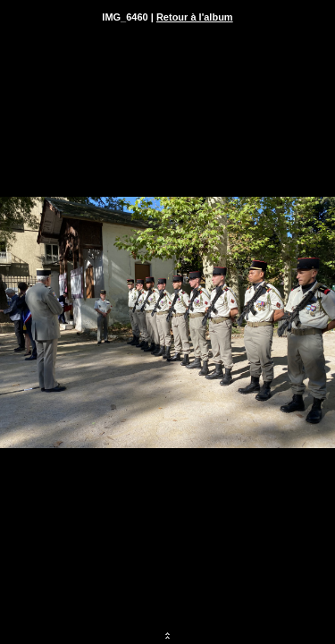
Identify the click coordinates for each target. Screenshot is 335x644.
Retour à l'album (195, 17)
